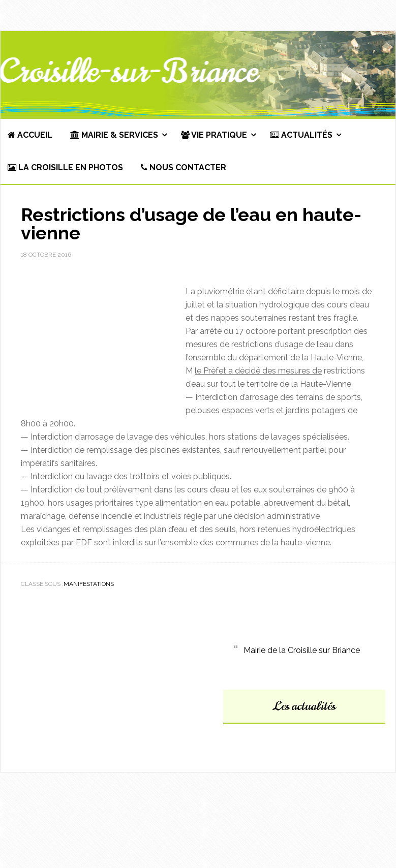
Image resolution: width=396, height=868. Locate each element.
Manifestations (89, 584)
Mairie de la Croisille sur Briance (302, 650)
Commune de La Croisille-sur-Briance (198, 74)
